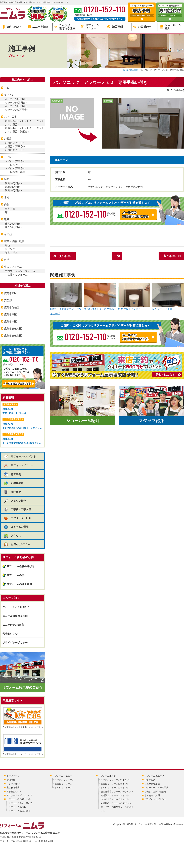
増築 (8, 246)
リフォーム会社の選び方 (20, 566)
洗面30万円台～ (14, 190)
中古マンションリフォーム (20, 271)
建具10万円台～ (14, 224)
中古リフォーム (13, 267)
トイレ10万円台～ (15, 161)
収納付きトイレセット (134, 297)
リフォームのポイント (20, 456)
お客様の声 (142, 27)
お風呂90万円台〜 (15, 150)
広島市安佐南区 (13, 328)
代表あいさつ (10, 634)
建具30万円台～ (14, 227)
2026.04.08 (23, 409)
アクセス (12, 535)
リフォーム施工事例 (154, 776)
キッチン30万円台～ (16, 99)
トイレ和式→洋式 (15, 172)
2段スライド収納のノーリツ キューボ (66, 299)
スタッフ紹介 (15, 501)
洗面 (7, 179)
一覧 (117, 256)
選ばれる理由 (13, 788)
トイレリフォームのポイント (115, 788)
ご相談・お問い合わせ (155, 792)
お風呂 (8, 139)
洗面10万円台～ (14, 183)
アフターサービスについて (20, 795)
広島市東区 (10, 314)
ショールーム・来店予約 (156, 788)
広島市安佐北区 (13, 336)
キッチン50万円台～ (16, 103)
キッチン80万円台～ (16, 106)
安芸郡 (8, 300)
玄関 (7, 88)
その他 (8, 234)
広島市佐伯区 (12, 307)
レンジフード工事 (168, 297)
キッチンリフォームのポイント (116, 780)
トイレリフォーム (63, 788)
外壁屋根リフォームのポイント (116, 803)
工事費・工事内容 (17, 509)
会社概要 (12, 492)
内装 (7, 204)
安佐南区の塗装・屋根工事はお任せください (23, 718)
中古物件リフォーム (16, 275)
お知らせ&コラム (17, 544)
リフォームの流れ (17, 575)
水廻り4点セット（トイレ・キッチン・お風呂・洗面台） (25, 130)
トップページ (13, 776)
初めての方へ (12, 27)
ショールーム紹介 (170, 27)
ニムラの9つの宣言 (13, 625)
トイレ (8, 157)
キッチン (9, 95)
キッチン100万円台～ (17, 110)
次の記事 (65, 256)
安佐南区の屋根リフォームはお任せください (23, 745)
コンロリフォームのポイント (115, 799)
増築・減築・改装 (14, 241)
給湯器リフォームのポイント (115, 795)
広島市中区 (10, 321)
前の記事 (170, 256)
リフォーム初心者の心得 (18, 799)
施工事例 (115, 27)
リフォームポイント (108, 776)
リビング (10, 249)
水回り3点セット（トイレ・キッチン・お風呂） (25, 123)
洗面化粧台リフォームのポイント (117, 792)
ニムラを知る (38, 27)
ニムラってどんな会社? (16, 607)
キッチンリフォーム (64, 780)
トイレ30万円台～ (15, 168)
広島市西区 (10, 293)
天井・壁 (10, 209)
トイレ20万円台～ (15, 165)
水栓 (7, 197)
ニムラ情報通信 (152, 784)
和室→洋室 (11, 253)
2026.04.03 (23, 439)
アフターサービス (17, 518)
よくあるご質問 (16, 527)
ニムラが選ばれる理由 (65, 27)
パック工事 (10, 117)
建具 (7, 219)
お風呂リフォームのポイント (115, 784)
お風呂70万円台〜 (15, 146)
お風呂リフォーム (63, 784)
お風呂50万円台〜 (15, 143)
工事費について (14, 792)
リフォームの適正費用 (19, 584)
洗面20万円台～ (14, 187)
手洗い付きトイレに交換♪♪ (100, 297)
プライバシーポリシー (15, 643)
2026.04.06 (23, 424)
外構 (7, 260)
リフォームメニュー (90, 27)
